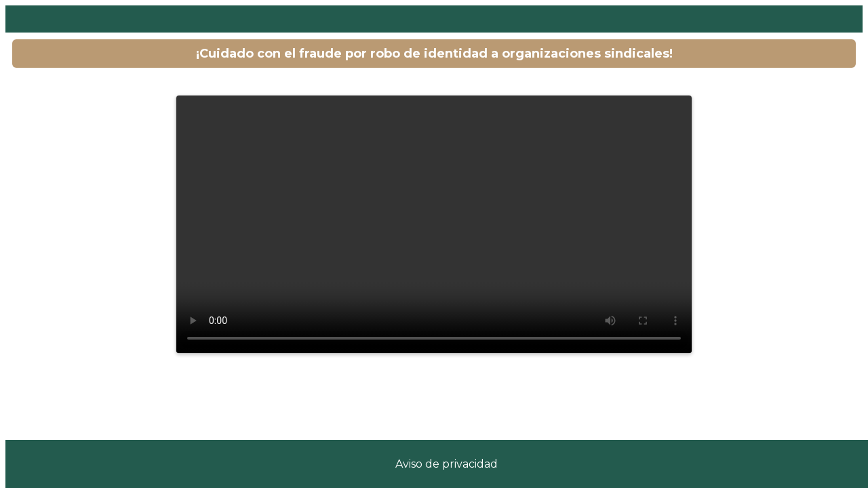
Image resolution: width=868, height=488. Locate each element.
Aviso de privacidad (447, 464)
